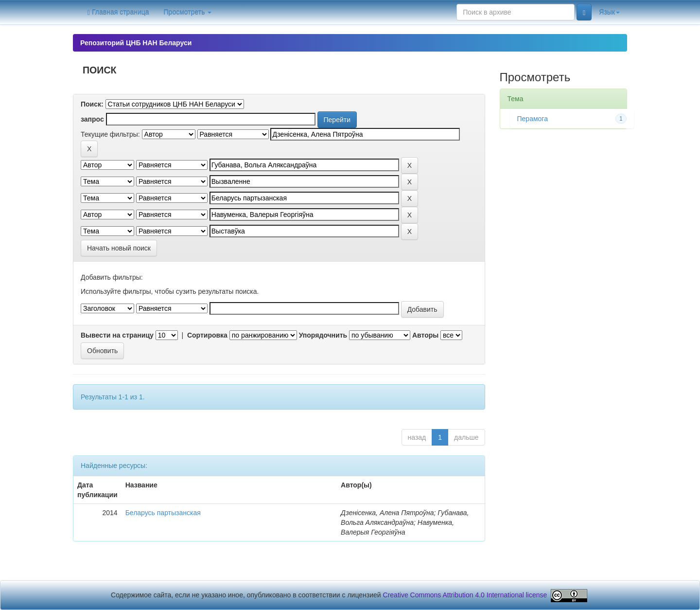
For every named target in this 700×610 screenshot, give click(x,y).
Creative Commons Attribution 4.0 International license (465, 595)
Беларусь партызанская (163, 513)
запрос (92, 119)
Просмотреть (188, 12)
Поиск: (92, 104)
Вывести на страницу (117, 335)
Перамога (533, 119)
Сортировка (207, 335)
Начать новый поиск (119, 248)
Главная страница (118, 12)
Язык (609, 12)
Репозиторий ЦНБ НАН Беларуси (136, 43)
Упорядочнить (323, 335)
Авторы (425, 335)
